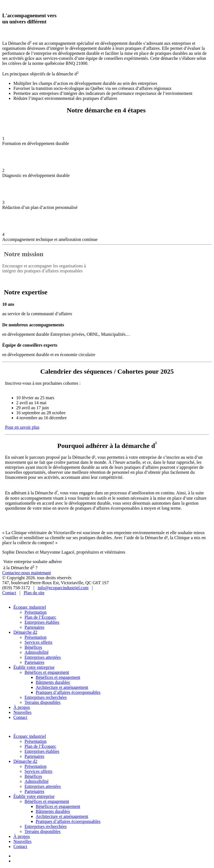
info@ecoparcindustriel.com (63, 588)
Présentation (36, 612)
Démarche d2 (25, 632)
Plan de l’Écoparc (40, 617)
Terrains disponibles (42, 702)
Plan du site (34, 593)
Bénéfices (33, 647)
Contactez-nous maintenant (27, 573)
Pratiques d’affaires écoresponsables (68, 692)
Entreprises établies (42, 622)
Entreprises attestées (43, 657)
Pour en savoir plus (22, 427)
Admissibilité (37, 652)
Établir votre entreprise (34, 667)
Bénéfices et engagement (47, 672)
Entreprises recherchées (46, 697)
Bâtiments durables (53, 682)
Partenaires (34, 627)
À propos (22, 707)
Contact (9, 593)
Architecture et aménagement (62, 687)
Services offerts (38, 642)
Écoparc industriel (30, 607)
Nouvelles (22, 712)
